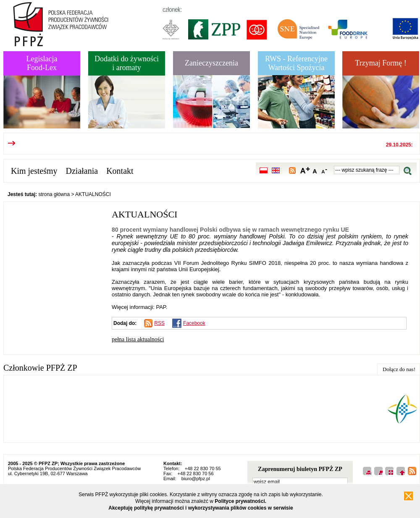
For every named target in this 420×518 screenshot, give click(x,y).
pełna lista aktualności (138, 339)
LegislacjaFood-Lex (42, 63)
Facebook (194, 323)
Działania (82, 171)
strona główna (54, 194)
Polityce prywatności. (240, 501)
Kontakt (120, 171)
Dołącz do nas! (399, 369)
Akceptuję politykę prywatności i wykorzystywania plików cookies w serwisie (201, 508)
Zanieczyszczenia (211, 63)
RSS (159, 323)
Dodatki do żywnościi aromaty (127, 63)
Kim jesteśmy (34, 171)
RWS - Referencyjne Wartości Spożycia (296, 63)
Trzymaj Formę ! (381, 63)
